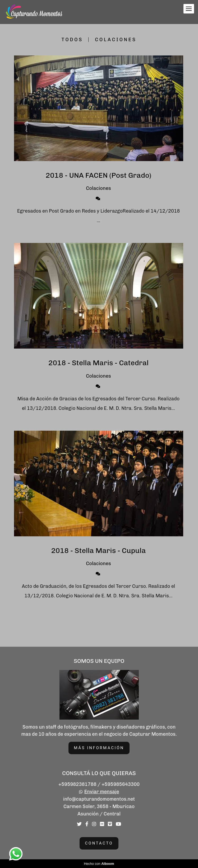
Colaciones (116, 40)
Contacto (99, 843)
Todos (72, 40)
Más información (99, 748)
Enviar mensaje (102, 792)
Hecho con (99, 864)
